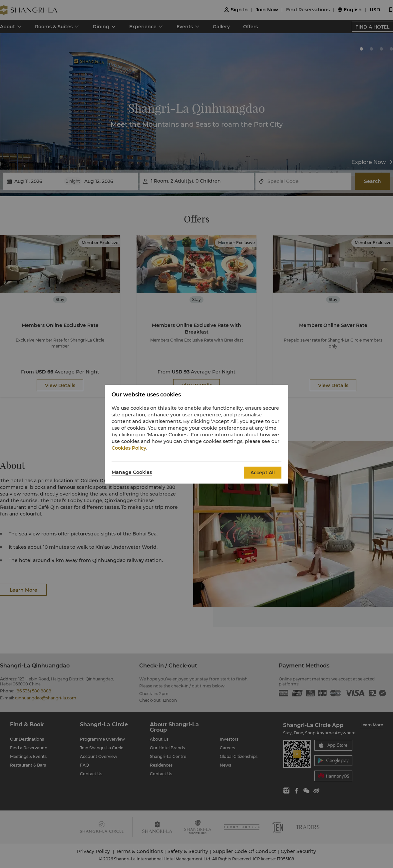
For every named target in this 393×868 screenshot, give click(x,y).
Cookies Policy (129, 448)
